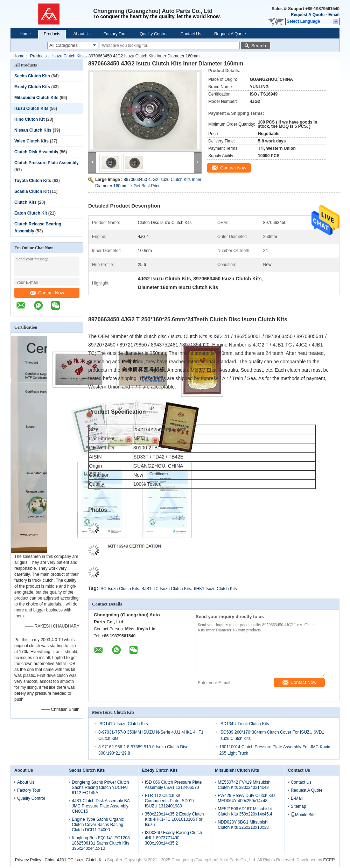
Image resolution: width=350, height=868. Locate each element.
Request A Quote (308, 15)
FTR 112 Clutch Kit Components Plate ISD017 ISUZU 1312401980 (170, 801)
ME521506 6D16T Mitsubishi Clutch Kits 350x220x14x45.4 (245, 811)
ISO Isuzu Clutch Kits (119, 589)
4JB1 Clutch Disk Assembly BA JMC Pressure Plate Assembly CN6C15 (101, 806)
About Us (82, 34)
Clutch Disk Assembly (36, 152)
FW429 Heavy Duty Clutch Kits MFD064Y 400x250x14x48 (247, 798)
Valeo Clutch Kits (31, 141)
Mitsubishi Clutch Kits (36, 98)
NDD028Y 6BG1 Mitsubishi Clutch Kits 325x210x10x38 (243, 825)
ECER (329, 860)
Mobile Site (303, 815)
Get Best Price (147, 186)
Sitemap (299, 806)
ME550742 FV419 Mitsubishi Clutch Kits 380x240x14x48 (244, 785)
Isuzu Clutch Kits (68, 56)
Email (334, 15)
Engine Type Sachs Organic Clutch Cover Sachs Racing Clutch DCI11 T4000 (98, 825)
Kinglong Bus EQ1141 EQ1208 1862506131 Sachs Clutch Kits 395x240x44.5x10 (101, 843)
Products (52, 34)
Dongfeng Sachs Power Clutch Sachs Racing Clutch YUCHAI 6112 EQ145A (100, 787)
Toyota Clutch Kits (33, 181)
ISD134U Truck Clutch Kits (244, 724)
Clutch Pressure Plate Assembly (47, 163)
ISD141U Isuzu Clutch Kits (123, 724)
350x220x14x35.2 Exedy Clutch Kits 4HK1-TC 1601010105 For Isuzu (174, 819)
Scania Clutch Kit (32, 191)
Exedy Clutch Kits (32, 87)
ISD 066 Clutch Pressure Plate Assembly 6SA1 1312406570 (173, 785)
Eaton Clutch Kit (31, 213)
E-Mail (297, 798)
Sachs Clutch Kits (32, 76)
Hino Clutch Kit (30, 119)
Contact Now (47, 293)
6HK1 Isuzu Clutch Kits (215, 589)
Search (259, 46)
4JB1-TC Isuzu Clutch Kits (167, 589)
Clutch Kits (25, 202)
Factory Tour (115, 34)
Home (25, 34)
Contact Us (191, 34)
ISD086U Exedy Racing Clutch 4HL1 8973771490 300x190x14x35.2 (173, 838)
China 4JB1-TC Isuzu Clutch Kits (75, 860)
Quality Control (153, 34)
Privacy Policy (28, 860)
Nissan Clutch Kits (33, 130)
